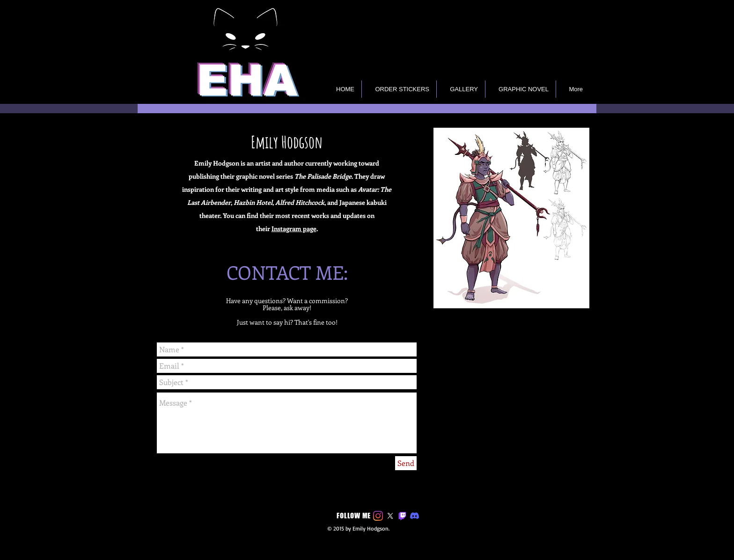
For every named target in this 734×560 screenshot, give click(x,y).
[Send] (406, 463)
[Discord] (415, 516)
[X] (390, 516)
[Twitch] (402, 516)
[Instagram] (378, 516)
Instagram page (294, 229)
